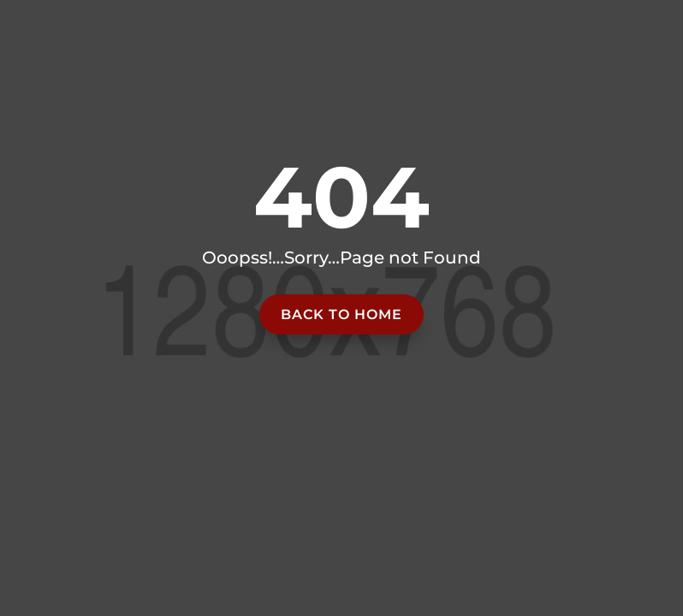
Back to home (341, 314)
